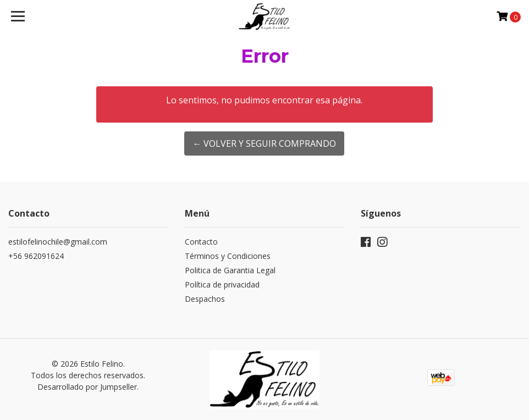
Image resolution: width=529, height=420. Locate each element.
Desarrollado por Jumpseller (87, 387)
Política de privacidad (222, 284)
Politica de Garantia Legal (230, 270)
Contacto (201, 242)
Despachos (205, 299)
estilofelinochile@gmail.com (58, 242)
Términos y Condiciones (228, 256)
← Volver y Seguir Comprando (264, 143)
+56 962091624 (36, 256)
